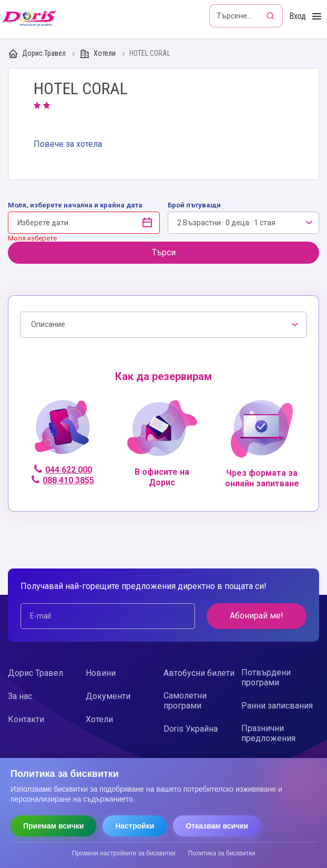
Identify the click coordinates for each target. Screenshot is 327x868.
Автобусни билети (199, 673)
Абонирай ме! (257, 616)
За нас (20, 696)
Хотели (98, 54)
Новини (101, 673)
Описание (48, 324)
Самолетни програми (185, 701)
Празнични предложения (268, 733)
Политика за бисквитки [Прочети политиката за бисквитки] (222, 853)
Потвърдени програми (266, 677)
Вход (298, 16)
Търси (164, 252)
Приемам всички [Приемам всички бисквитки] (53, 826)
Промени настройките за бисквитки (124, 853)
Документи (108, 696)
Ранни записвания (277, 706)
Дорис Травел (38, 54)
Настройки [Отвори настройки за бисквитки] (135, 826)
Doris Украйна (191, 729)
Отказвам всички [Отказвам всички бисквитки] (217, 826)
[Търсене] (271, 16)
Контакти (26, 719)
